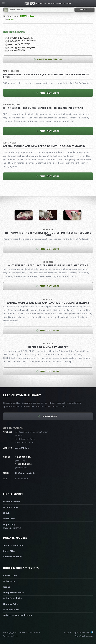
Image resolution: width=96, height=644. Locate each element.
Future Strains (10, 507)
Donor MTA (9, 551)
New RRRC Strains (14, 32)
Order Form (9, 519)
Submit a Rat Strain (13, 545)
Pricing (7, 587)
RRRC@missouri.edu (25, 473)
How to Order (10, 575)
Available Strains (12, 502)
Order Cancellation (13, 598)
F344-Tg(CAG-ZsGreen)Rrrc (22, 48)
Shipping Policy (11, 604)
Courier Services (11, 610)
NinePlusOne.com (84, 636)
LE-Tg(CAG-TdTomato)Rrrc (22, 38)
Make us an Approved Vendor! (18, 615)
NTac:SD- (19, 44)
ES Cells (7, 513)
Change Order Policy (13, 593)
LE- (23, 41)
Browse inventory (50, 59)
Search (84, 10)
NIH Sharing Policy (12, 557)
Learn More (50, 416)
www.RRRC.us (22, 448)
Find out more (50, 93)
